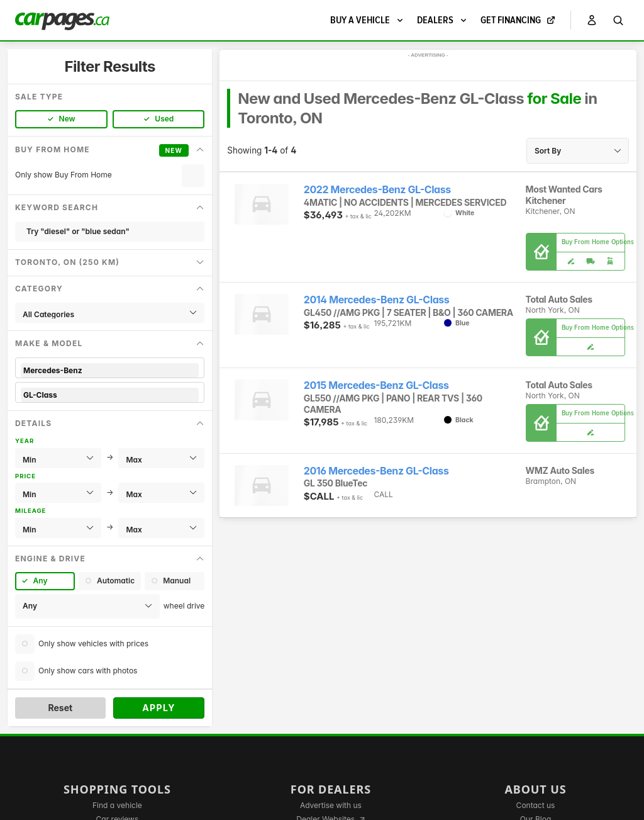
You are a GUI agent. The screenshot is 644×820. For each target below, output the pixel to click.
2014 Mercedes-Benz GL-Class (377, 300)
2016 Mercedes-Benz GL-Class (376, 471)
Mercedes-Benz (110, 370)
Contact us (536, 805)
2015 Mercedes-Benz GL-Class (376, 385)
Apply (159, 708)
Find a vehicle (117, 805)
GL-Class (110, 395)
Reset (60, 708)
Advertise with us (331, 805)
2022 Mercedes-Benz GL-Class (377, 190)
